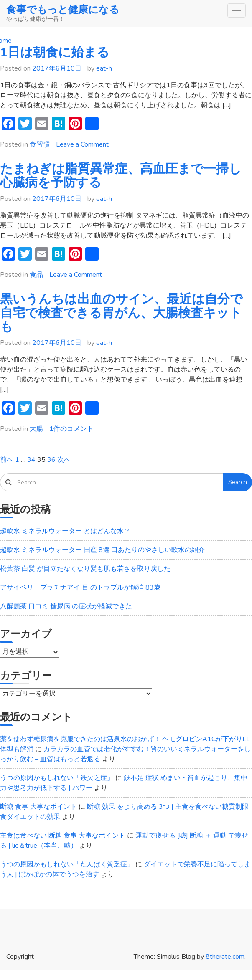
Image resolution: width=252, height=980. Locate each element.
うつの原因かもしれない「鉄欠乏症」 (57, 778)
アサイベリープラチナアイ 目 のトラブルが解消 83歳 (80, 587)
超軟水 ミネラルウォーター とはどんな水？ (65, 531)
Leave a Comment (82, 144)
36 (51, 460)
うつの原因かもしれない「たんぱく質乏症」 (67, 864)
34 (31, 460)
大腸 (36, 429)
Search (238, 482)
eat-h (104, 68)
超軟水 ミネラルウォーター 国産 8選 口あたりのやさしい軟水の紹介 (102, 550)
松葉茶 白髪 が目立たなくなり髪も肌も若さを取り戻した (85, 569)
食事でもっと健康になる (63, 10)
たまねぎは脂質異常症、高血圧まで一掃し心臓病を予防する (121, 176)
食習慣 (40, 144)
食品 (36, 275)
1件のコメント (71, 429)
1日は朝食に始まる (55, 52)
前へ (7, 460)
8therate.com (225, 957)
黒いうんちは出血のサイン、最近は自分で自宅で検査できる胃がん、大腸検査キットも (121, 313)
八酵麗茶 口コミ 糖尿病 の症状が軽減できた (66, 606)
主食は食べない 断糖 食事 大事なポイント (63, 836)
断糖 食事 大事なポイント (38, 807)
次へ (64, 460)
